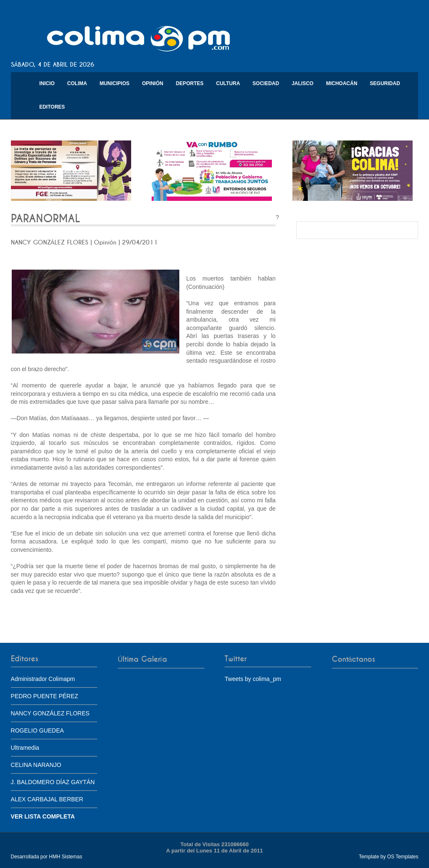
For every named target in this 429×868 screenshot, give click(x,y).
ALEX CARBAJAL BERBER (47, 799)
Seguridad (385, 83)
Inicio (47, 83)
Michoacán (342, 83)
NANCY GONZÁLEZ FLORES (50, 713)
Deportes (190, 83)
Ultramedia (25, 748)
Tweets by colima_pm (253, 679)
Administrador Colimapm (43, 679)
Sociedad (266, 83)
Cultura (228, 83)
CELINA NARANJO (36, 765)
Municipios (115, 83)
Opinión (153, 83)
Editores (52, 107)
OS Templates (403, 857)
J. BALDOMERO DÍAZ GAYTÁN (53, 782)
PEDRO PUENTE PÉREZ (45, 696)
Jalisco (302, 83)
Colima (77, 83)
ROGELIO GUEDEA (37, 730)
